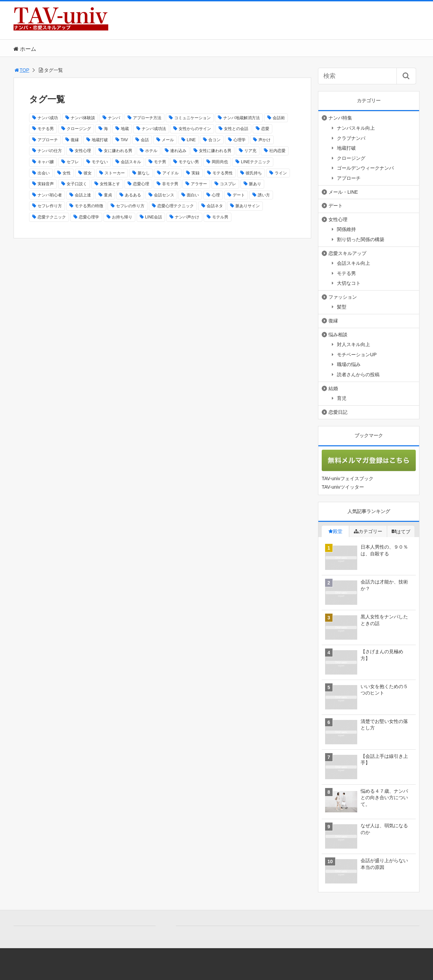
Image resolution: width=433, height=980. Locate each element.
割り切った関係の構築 (361, 239)
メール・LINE (343, 192)
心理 (216, 195)
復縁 (75, 140)
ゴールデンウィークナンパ (365, 168)
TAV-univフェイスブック (348, 478)
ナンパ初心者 (50, 195)
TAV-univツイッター (343, 487)
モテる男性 (223, 173)
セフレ (73, 162)
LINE (191, 140)
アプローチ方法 (147, 118)
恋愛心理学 (89, 217)
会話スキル (131, 162)
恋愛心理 (141, 184)
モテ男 (160, 162)
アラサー (199, 184)
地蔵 (125, 129)
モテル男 (220, 217)
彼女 (88, 173)
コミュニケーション (192, 118)
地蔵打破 (100, 140)
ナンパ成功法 (154, 129)
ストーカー (115, 173)
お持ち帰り (122, 217)
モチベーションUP (357, 355)
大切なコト (349, 283)
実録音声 (46, 184)
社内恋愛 (277, 151)
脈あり (255, 184)
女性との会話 (236, 129)
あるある (133, 195)
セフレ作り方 (50, 206)
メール (168, 140)
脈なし (144, 173)
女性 (67, 173)
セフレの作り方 (130, 206)
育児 (342, 398)
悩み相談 (338, 335)
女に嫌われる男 (118, 151)
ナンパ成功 (48, 118)
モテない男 (189, 162)
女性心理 (83, 151)
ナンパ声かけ (187, 217)
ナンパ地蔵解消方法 (242, 118)
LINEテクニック (256, 162)
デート (239, 195)
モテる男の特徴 (89, 206)
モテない (100, 162)
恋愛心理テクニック (176, 206)
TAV (124, 140)
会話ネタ (215, 206)
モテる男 (46, 129)
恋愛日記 (338, 412)
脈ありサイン (248, 206)
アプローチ (48, 140)
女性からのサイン (195, 129)
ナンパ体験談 (83, 118)
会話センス (164, 195)
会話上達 (83, 195)
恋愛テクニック (52, 217)
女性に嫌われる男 (215, 151)
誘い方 (264, 195)
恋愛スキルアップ (347, 253)
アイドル (170, 173)
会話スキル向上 (354, 263)
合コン (214, 140)
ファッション (343, 297)
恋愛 (265, 129)
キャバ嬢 (46, 162)
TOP (21, 70)
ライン (281, 173)
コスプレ (228, 184)
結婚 (333, 388)
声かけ (265, 140)
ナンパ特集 (340, 118)
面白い (193, 195)
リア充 (250, 151)
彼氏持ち (254, 173)
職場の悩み (349, 364)
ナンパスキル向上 (356, 128)
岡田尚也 (220, 162)
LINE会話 (154, 217)
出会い (44, 173)
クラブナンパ (351, 138)
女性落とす (110, 184)
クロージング (79, 129)
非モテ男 (170, 184)
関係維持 (346, 229)
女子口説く (77, 184)
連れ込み (178, 151)
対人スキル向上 (354, 344)
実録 (196, 173)
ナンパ (114, 118)
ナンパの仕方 (50, 151)
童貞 (108, 195)
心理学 (240, 140)
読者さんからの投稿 (358, 375)
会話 (145, 140)
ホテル (151, 151)
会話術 (279, 118)
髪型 (342, 307)
